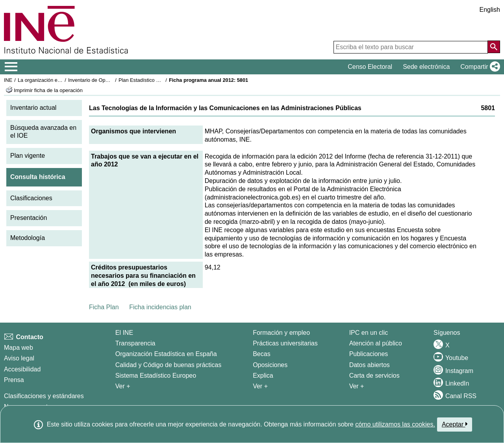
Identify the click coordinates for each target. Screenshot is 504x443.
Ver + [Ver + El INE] (123, 386)
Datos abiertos (370, 365)
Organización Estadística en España (166, 354)
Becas (261, 354)
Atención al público (376, 343)
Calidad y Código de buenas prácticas (169, 365)
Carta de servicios (374, 376)
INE (8, 80)
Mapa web (19, 348)
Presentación (29, 218)
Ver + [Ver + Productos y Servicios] (357, 386)
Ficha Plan (104, 307)
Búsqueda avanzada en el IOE (43, 132)
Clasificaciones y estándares (44, 396)
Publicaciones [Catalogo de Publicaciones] (369, 354)
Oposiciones (270, 365)
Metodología (28, 238)
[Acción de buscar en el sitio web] (494, 47)
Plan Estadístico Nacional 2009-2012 (160, 80)
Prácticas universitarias (285, 343)
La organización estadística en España (61, 80)
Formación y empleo (281, 333)
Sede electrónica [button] (426, 67)
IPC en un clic (369, 333)
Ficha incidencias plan (160, 307)
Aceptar (455, 424)
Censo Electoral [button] (370, 67)
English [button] (490, 10)
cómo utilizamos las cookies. (395, 424)
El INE (124, 333)
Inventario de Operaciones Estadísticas (112, 80)
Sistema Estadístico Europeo (156, 376)
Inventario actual (33, 108)
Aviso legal (19, 358)
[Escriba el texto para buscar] (411, 47)
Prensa (14, 380)
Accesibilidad (22, 369)
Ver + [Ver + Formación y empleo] (260, 386)
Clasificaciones (31, 198)
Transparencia (135, 343)
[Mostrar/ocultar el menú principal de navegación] (11, 67)
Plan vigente (28, 156)
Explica (263, 376)
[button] (479, 67)
